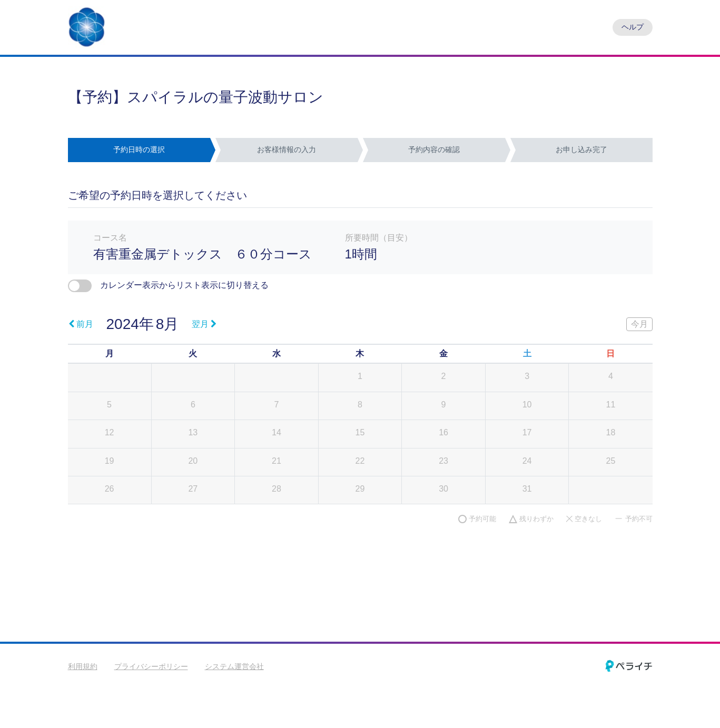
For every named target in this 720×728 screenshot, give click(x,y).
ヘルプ (633, 27)
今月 (639, 324)
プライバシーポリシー (151, 666)
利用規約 (83, 666)
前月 (81, 324)
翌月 (204, 324)
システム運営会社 (234, 666)
